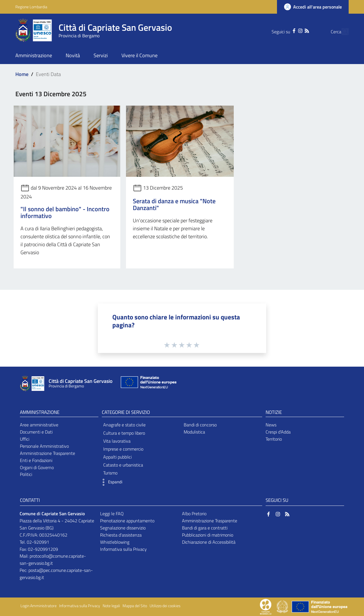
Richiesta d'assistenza (121, 535)
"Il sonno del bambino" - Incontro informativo (65, 212)
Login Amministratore (39, 606)
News (271, 425)
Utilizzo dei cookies (165, 606)
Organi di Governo (37, 467)
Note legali (111, 606)
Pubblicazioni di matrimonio (208, 535)
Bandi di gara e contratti (205, 528)
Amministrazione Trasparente (47, 453)
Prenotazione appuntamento (127, 521)
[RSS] (296, 30)
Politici (26, 474)
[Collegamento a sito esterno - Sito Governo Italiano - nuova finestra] (283, 606)
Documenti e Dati (36, 432)
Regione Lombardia (31, 7)
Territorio (274, 439)
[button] (111, 482)
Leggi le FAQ (112, 514)
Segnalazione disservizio (123, 528)
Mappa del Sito (135, 606)
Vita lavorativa (117, 441)
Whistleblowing (115, 542)
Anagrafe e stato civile (124, 425)
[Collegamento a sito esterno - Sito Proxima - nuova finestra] (266, 606)
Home (22, 74)
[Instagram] (289, 30)
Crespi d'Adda (278, 432)
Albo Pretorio (194, 514)
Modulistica (194, 432)
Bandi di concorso (200, 425)
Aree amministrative (39, 425)
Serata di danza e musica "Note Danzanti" (174, 204)
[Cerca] (342, 32)
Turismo (110, 473)
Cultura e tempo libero (124, 433)
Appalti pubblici (117, 457)
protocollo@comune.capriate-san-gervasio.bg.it (53, 559)
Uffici (25, 439)
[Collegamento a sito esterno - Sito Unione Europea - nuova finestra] (148, 384)
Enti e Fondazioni (36, 460)
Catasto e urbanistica (123, 465)
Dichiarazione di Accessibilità (209, 542)
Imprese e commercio (123, 449)
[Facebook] (283, 30)
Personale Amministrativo (44, 446)
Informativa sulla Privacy (123, 549)
